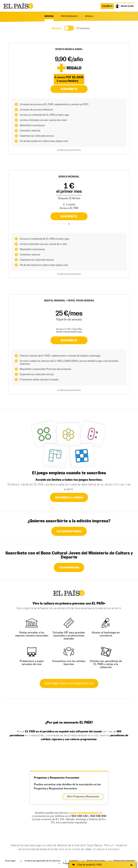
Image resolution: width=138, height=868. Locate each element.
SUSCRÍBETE (69, 216)
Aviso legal (10, 861)
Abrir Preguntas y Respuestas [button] (83, 797)
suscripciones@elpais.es (86, 813)
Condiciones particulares (69, 274)
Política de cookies (96, 861)
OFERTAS (49, 16)
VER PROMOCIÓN (69, 567)
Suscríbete (69, 340)
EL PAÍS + (69, 593)
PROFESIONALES (69, 16)
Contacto (74, 861)
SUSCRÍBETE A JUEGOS (69, 497)
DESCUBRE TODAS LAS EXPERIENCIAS (69, 683)
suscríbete (107, 6)
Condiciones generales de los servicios (43, 861)
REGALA (89, 16)
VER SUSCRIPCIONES (69, 531)
